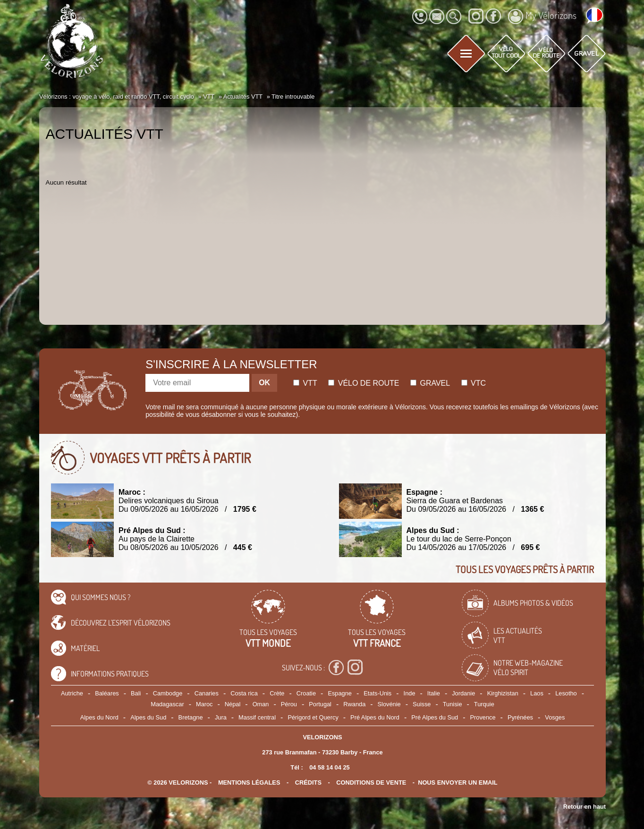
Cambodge (168, 693)
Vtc (474, 383)
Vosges (555, 717)
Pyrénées (520, 717)
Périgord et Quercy (313, 717)
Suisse (422, 704)
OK (264, 383)
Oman (261, 704)
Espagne (340, 693)
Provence (483, 717)
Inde (410, 693)
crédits (308, 782)
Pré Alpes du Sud (435, 717)
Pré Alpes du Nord (375, 717)
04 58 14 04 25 (329, 767)
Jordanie (463, 693)
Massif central (257, 717)
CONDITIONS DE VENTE (371, 782)
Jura (221, 717)
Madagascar (167, 704)
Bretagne (191, 717)
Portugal (320, 704)
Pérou (289, 704)
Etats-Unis (377, 693)
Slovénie (389, 704)
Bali (136, 693)
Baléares (107, 693)
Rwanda (354, 704)
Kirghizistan (503, 693)
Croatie (306, 693)
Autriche (72, 693)
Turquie (484, 704)
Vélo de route (364, 383)
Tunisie (453, 704)
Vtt (305, 383)
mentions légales (249, 782)
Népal (233, 704)
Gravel (430, 383)
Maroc (204, 704)
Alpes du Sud (148, 717)
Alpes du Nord (99, 717)
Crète (277, 693)
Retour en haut (585, 807)
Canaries (207, 693)
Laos (537, 693)
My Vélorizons (542, 17)
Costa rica (244, 693)
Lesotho (566, 693)
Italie (434, 693)
